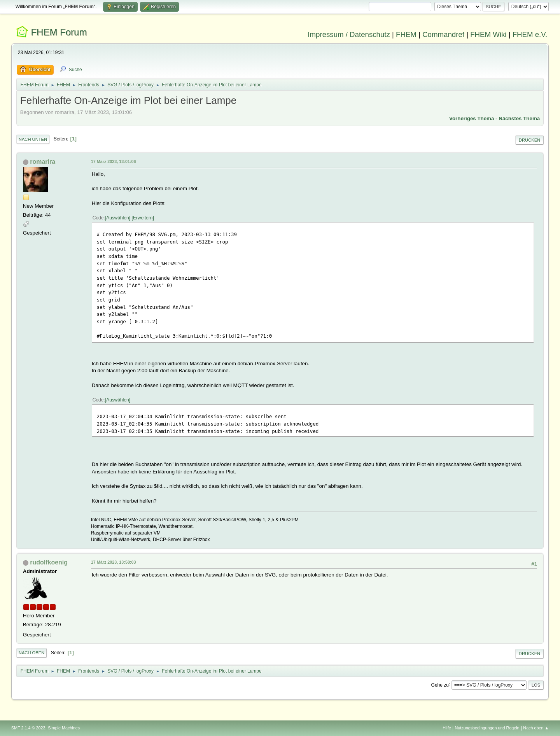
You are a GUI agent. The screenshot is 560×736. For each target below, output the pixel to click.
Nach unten (33, 139)
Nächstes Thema (519, 118)
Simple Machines (64, 728)
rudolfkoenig (49, 562)
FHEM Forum (59, 32)
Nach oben (32, 653)
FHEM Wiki (488, 34)
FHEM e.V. (530, 34)
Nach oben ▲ (536, 728)
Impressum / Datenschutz (349, 34)
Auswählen (118, 218)
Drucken (529, 140)
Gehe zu (440, 685)
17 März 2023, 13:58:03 (114, 562)
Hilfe (447, 728)
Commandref (443, 34)
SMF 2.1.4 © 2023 (28, 728)
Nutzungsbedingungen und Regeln (487, 728)
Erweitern (143, 218)
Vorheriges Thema (472, 118)
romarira (43, 162)
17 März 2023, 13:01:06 (114, 161)
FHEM (406, 34)
